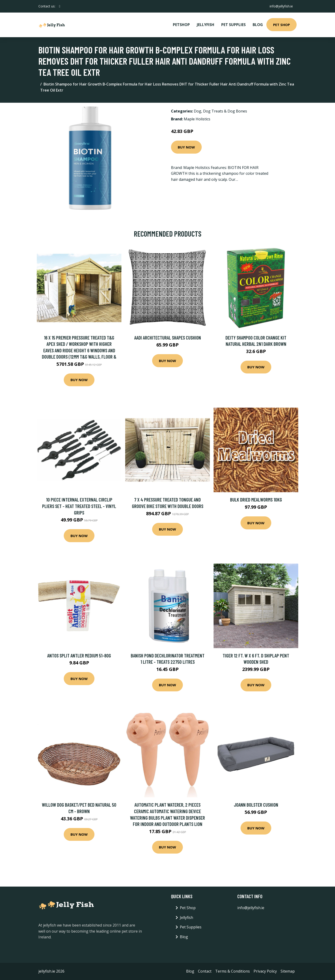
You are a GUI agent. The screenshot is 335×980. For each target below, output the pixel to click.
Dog (198, 111)
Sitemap (288, 971)
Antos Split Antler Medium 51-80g (79, 655)
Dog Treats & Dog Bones (225, 111)
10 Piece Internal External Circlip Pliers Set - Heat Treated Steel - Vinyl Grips (79, 506)
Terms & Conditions (233, 971)
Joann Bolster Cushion (256, 805)
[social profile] (60, 6)
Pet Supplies (233, 25)
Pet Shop (281, 25)
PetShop (181, 25)
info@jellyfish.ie (281, 6)
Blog (258, 25)
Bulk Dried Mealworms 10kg (256, 500)
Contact (205, 971)
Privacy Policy (265, 971)
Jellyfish (206, 25)
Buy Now (186, 147)
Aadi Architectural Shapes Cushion (168, 338)
